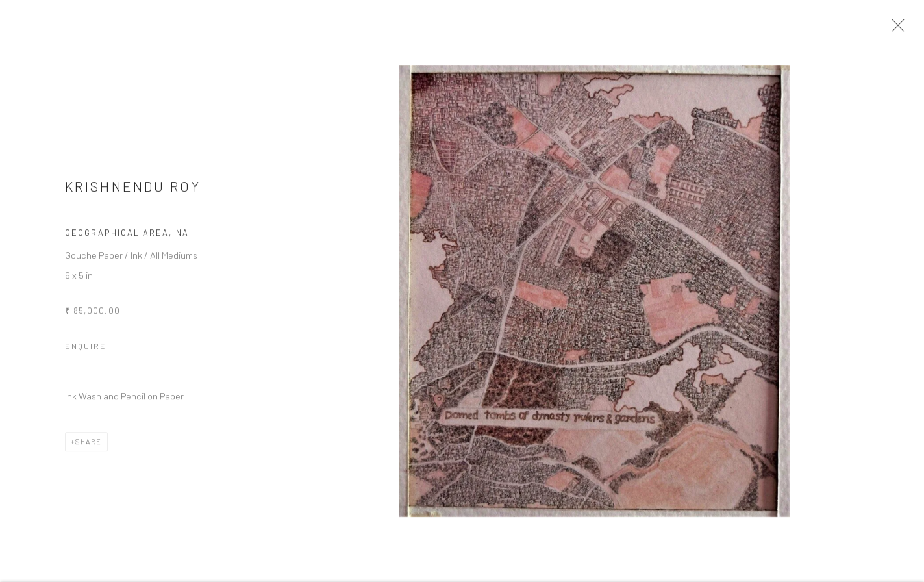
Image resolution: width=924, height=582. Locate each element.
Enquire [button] (86, 352)
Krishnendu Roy (133, 193)
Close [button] (904, 29)
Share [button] (89, 448)
